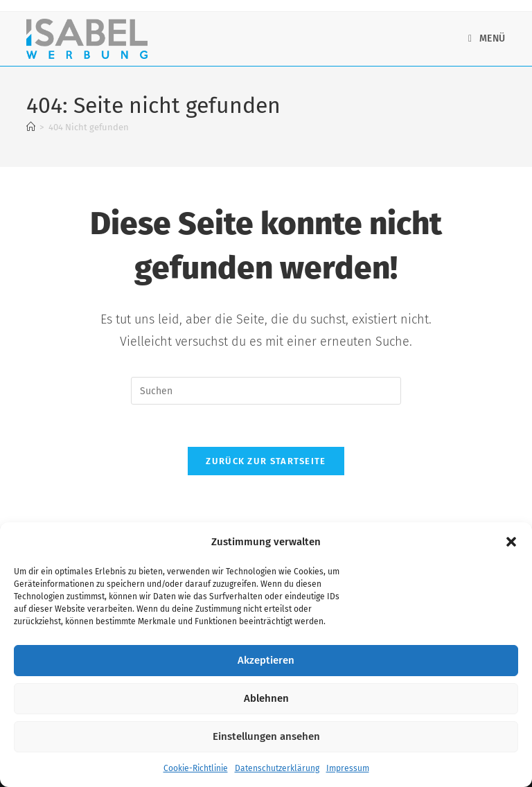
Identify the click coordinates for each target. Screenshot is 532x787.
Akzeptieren (266, 660)
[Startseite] (31, 127)
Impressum (348, 768)
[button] (511, 542)
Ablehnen (266, 698)
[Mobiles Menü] (487, 38)
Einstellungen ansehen (266, 736)
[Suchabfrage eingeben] (266, 391)
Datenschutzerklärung (277, 768)
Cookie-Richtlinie (196, 768)
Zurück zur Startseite (266, 461)
